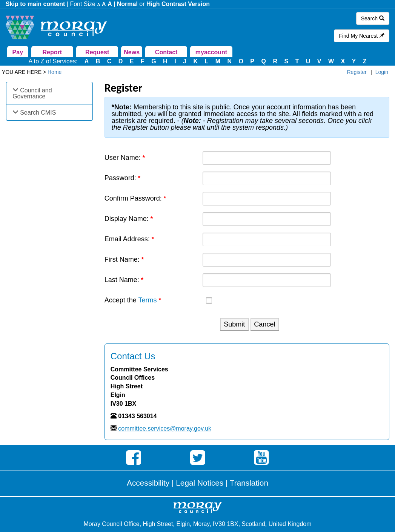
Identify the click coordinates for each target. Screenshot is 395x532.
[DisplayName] (267, 219)
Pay (18, 52)
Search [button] (373, 18)
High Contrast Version (178, 4)
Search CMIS (38, 113)
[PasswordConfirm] (267, 199)
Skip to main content (35, 4)
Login (382, 72)
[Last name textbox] (267, 280)
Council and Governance (32, 93)
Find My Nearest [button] (362, 36)
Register (357, 72)
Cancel (264, 324)
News (132, 52)
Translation (249, 483)
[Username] (267, 158)
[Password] (267, 178)
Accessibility (148, 483)
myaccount (211, 52)
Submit (234, 324)
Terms (147, 300)
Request (97, 52)
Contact (166, 52)
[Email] (267, 239)
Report (52, 52)
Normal (127, 4)
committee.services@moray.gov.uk (165, 429)
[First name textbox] (267, 260)
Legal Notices (200, 483)
